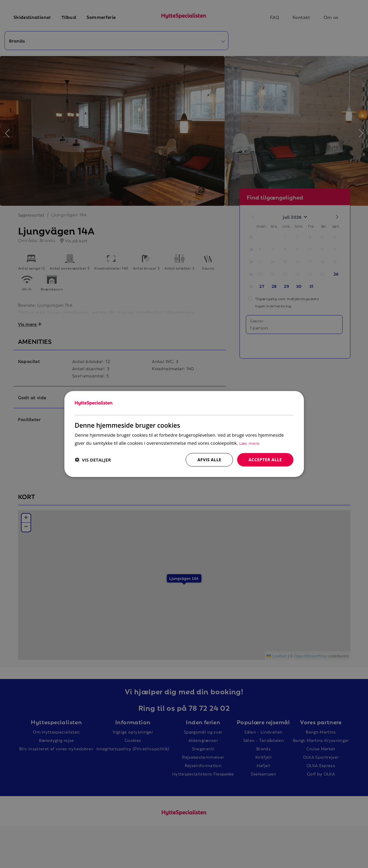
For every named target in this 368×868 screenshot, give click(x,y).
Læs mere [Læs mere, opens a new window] (249, 443)
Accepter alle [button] (265, 460)
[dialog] (184, 434)
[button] (93, 460)
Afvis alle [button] (209, 460)
